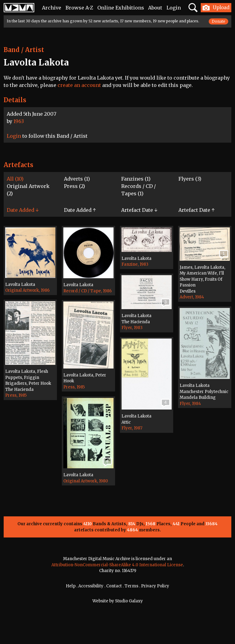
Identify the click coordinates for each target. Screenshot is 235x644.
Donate (218, 21)
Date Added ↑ (80, 210)
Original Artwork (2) (28, 190)
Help (71, 586)
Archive (52, 8)
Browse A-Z (79, 8)
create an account (79, 85)
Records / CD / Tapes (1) (138, 190)
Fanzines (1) (136, 179)
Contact (114, 586)
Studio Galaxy (129, 601)
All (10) (15, 179)
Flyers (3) (190, 179)
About (155, 8)
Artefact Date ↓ (139, 210)
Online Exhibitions (121, 8)
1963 (19, 121)
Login (174, 8)
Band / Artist (24, 50)
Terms (131, 586)
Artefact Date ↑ (196, 210)
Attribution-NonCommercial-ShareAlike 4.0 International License (117, 565)
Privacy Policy (155, 586)
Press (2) (75, 186)
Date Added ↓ (23, 210)
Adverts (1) (77, 179)
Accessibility (91, 586)
